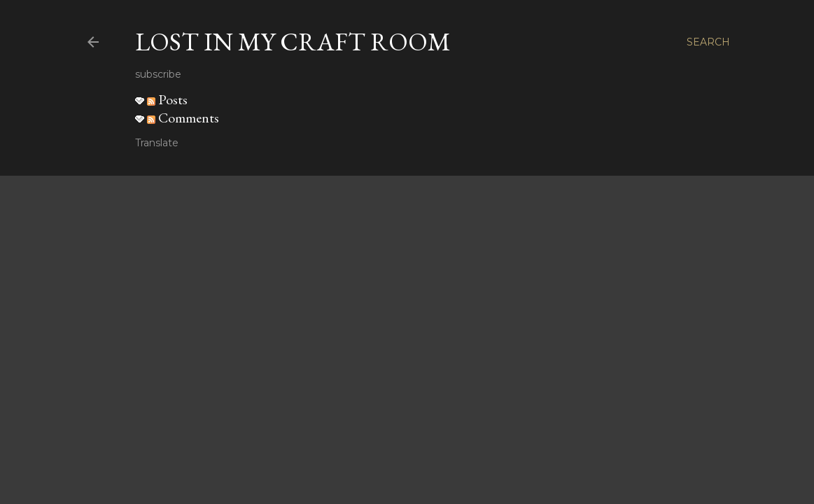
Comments (183, 118)
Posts (167, 99)
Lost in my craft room (293, 42)
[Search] (708, 42)
